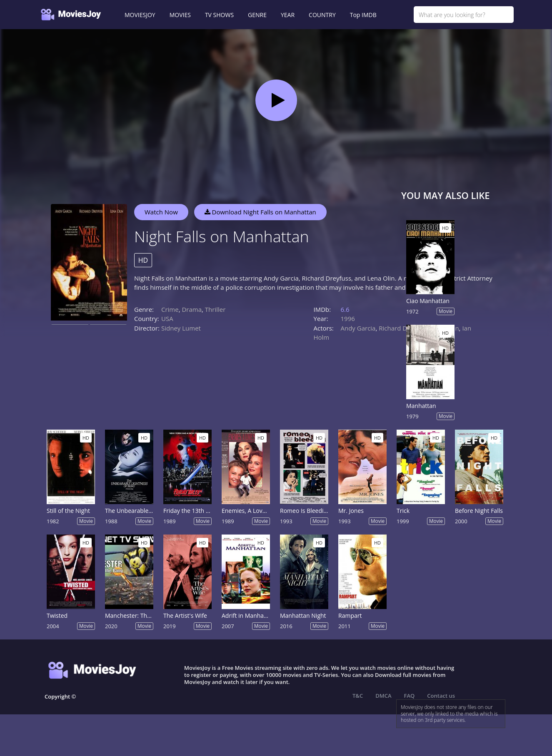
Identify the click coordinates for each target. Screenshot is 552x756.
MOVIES (180, 15)
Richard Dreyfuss (403, 328)
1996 (348, 318)
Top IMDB (363, 15)
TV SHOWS (219, 15)
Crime (170, 309)
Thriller (215, 309)
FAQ (410, 696)
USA (167, 318)
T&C (358, 696)
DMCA (383, 696)
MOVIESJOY (140, 15)
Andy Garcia (358, 328)
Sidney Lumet (181, 328)
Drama (192, 309)
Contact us (441, 696)
